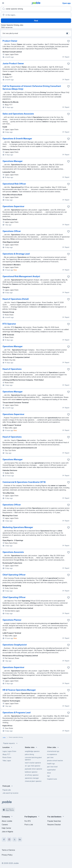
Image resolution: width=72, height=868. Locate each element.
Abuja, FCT (6, 754)
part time (50, 757)
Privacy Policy (7, 855)
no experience (52, 754)
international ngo (53, 751)
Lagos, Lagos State (9, 751)
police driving (29, 754)
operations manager (32, 778)
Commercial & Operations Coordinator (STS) (24, 482)
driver (49, 773)
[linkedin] (20, 839)
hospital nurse (52, 779)
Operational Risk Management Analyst (21, 276)
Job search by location (10, 793)
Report (66, 57)
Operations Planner (12, 620)
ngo (48, 776)
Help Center (6, 828)
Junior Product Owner (13, 63)
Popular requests (11, 743)
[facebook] (4, 839)
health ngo (51, 764)
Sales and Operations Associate (18, 114)
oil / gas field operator (33, 766)
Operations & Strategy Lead (16, 254)
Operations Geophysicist (15, 645)
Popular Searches (54, 821)
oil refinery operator (32, 775)
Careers (5, 825)
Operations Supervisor (13, 206)
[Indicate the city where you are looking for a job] (36, 15)
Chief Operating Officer (14, 575)
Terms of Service (8, 850)
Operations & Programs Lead (17, 713)
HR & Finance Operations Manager (19, 690)
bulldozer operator (31, 772)
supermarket (51, 770)
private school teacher (55, 761)
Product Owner (10, 41)
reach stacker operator (33, 763)
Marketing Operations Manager (18, 527)
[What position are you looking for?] (36, 9)
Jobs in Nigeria (7, 832)
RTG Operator (9, 324)
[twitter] (15, 839)
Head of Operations (12, 369)
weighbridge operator (32, 751)
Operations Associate (13, 552)
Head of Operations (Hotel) (16, 299)
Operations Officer (12, 231)
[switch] (68, 33)
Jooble (16, 863)
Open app (66, 3)
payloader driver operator (33, 769)
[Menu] (3, 3)
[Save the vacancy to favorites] (68, 41)
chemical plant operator (33, 781)
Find (36, 21)
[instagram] (9, 839)
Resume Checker (54, 825)
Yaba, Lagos (7, 761)
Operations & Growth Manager (17, 139)
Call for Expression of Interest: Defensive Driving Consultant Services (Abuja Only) (32, 88)
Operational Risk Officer (14, 184)
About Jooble (7, 821)
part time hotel (52, 767)
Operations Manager (13, 161)
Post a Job (29, 825)
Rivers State (7, 757)
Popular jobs (7, 790)
